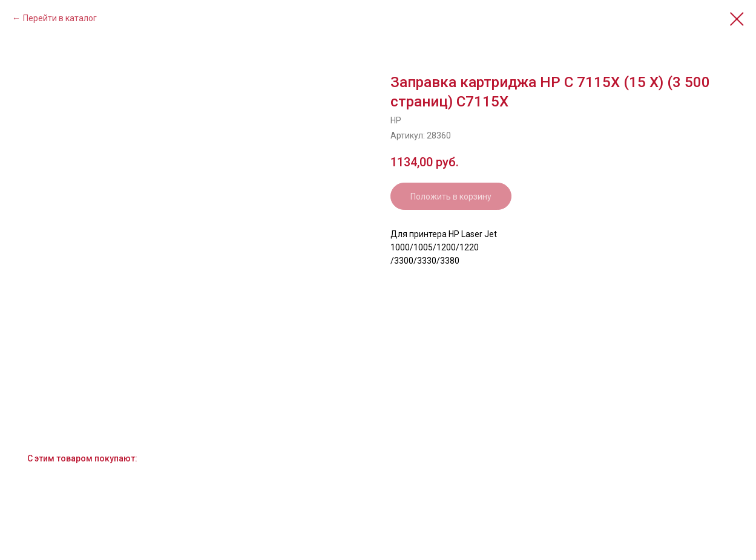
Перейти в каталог (60, 18)
